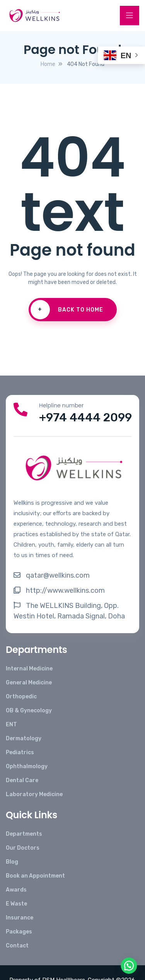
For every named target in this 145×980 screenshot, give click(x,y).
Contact (17, 946)
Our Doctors (23, 848)
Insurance (20, 918)
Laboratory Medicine (34, 794)
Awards (16, 890)
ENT (11, 725)
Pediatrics (20, 752)
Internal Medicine (29, 669)
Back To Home (67, 310)
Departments (24, 834)
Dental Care (22, 780)
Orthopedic (21, 697)
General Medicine (29, 683)
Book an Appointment (35, 876)
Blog (12, 862)
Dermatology (24, 738)
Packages (19, 932)
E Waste (16, 904)
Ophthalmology (27, 766)
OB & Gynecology (29, 711)
